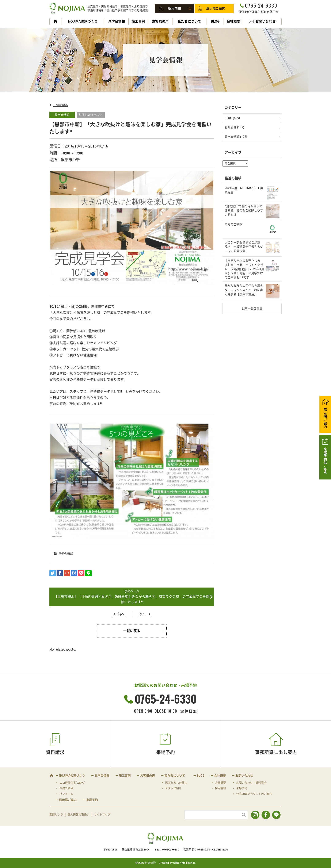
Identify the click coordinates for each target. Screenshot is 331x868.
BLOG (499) (232, 118)
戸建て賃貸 (66, 788)
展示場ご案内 (216, 8)
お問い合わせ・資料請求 (251, 783)
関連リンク (56, 815)
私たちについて (189, 21)
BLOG (215, 21)
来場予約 (165, 752)
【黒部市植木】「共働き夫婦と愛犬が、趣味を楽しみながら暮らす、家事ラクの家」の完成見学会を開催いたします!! (132, 599)
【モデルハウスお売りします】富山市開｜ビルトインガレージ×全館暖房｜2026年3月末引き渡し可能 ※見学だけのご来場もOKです (244, 269)
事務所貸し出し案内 (276, 752)
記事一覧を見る (252, 308)
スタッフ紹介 (173, 788)
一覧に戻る (61, 105)
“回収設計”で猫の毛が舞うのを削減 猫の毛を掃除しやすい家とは (244, 210)
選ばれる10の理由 (176, 783)
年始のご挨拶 (233, 224)
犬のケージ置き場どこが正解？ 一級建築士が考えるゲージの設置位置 (244, 247)
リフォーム (66, 794)
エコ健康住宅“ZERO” (72, 783)
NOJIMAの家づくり (83, 21)
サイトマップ (102, 815)
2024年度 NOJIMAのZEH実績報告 (244, 190)
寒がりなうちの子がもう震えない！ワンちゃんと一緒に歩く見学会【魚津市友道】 (244, 290)
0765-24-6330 (261, 5)
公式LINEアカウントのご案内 (254, 794)
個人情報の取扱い (79, 815)
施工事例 (138, 21)
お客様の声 (160, 21)
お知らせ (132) (234, 127)
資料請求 (55, 752)
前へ (121, 614)
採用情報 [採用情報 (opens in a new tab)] (220, 788)
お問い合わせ (266, 21)
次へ (142, 614)
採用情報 (175, 8)
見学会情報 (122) (236, 137)
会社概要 (233, 21)
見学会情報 (117, 21)
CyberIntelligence (184, 863)
